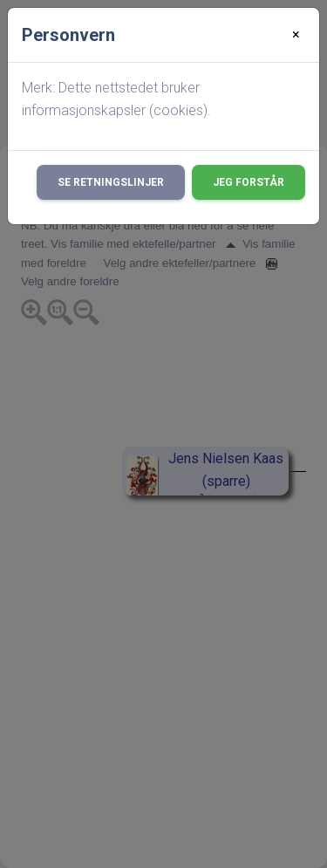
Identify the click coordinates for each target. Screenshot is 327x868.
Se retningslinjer (111, 182)
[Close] (296, 35)
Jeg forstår (249, 182)
